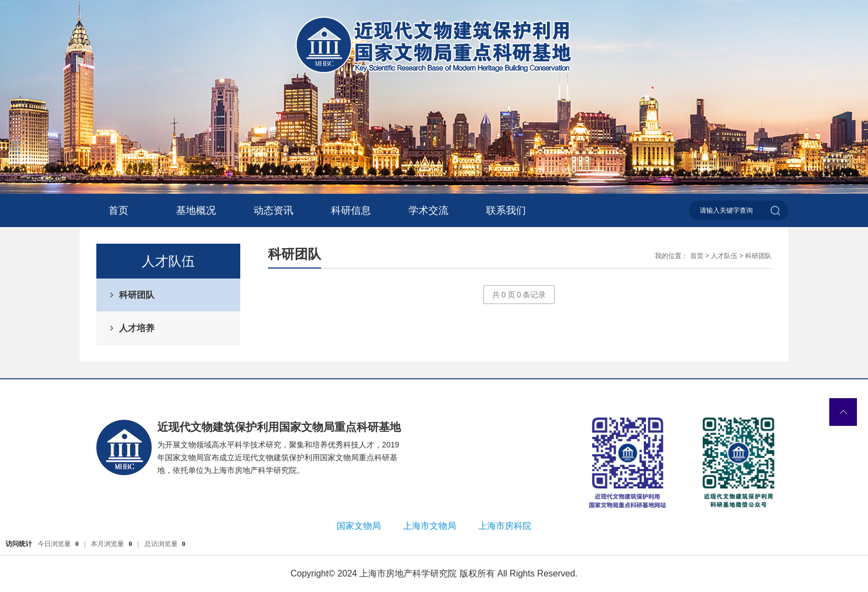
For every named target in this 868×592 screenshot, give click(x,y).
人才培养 (137, 328)
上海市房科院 (505, 526)
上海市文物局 (430, 526)
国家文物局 (359, 526)
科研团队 (137, 295)
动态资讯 (273, 210)
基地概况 (196, 210)
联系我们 (506, 210)
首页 (118, 210)
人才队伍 (724, 256)
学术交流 (428, 210)
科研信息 (351, 210)
